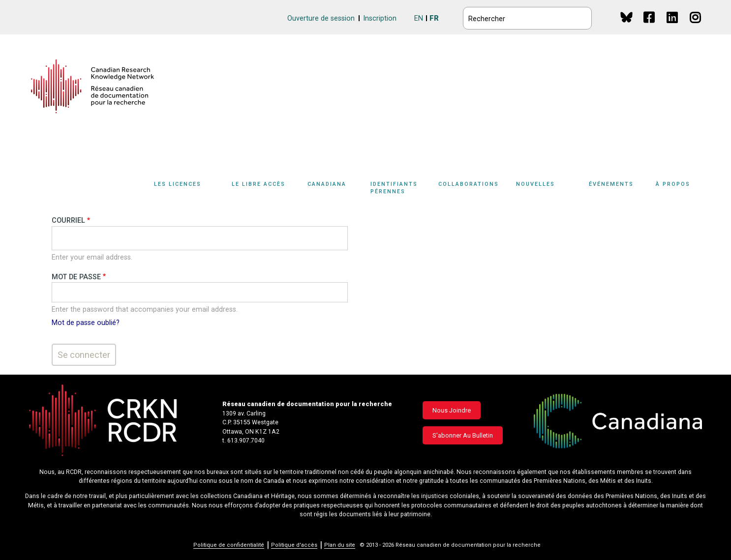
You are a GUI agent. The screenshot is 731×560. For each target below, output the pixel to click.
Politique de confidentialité (229, 545)
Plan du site (340, 545)
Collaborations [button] (469, 184)
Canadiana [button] (327, 184)
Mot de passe (76, 277)
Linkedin (673, 27)
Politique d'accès (294, 545)
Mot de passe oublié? (86, 323)
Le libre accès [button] (259, 184)
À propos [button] (673, 184)
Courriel (68, 221)
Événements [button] (611, 184)
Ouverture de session (321, 18)
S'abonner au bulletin (463, 435)
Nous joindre (452, 410)
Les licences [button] (178, 184)
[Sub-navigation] (183, 190)
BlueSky (626, 17)
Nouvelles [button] (535, 184)
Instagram (696, 27)
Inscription (380, 18)
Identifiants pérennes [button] (394, 188)
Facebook (650, 27)
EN (419, 18)
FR (434, 18)
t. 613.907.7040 (244, 441)
